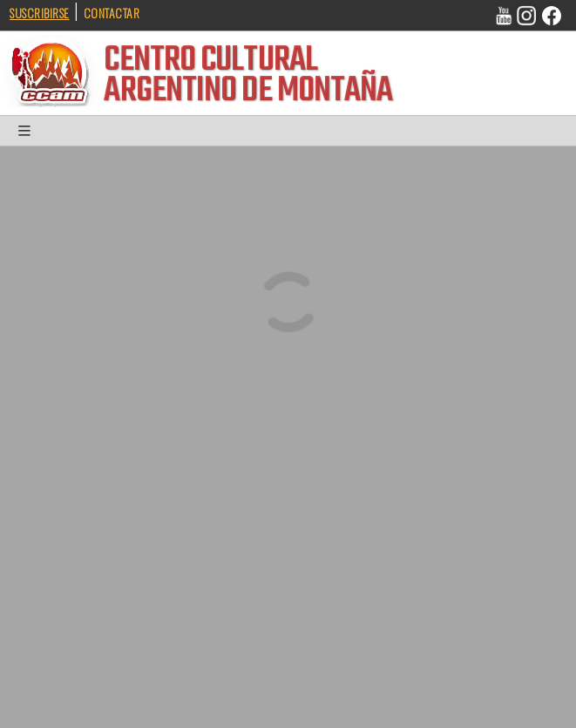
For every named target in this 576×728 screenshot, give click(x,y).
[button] (27, 135)
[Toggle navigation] (27, 135)
